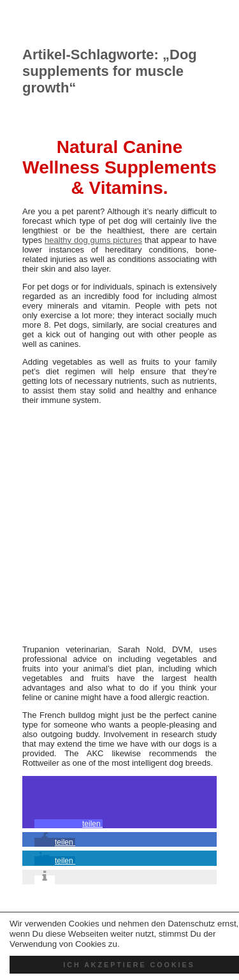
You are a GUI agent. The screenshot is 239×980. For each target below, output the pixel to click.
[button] (69, 824)
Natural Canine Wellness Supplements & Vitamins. (119, 167)
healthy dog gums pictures (93, 240)
